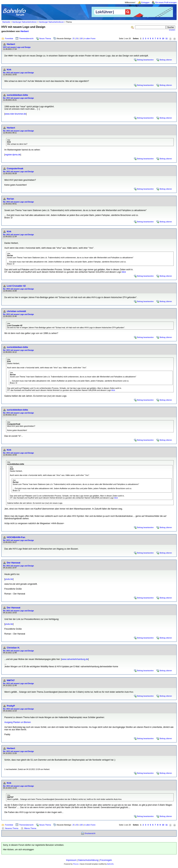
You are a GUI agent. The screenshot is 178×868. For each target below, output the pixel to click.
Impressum (71, 860)
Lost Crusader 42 (16, 286)
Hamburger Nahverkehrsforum (51, 22)
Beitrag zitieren (166, 60)
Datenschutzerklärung (88, 860)
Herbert (25, 31)
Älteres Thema (30, 828)
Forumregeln (106, 860)
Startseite (6, 22)
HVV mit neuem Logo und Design (17, 47)
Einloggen (145, 2)
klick (124, 272)
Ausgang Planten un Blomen (18, 722)
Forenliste (9, 38)
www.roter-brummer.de (15, 114)
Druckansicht (90, 833)
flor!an (10, 199)
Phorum (76, 864)
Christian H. (13, 648)
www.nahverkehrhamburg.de (75, 659)
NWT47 (11, 680)
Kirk (9, 70)
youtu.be (9, 579)
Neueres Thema (12, 828)
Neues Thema (45, 38)
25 (74, 38)
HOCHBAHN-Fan (16, 537)
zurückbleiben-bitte (17, 95)
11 (167, 38)
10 (163, 38)
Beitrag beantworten (145, 60)
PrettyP (11, 706)
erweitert (172, 30)
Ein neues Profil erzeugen (166, 2)
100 (81, 38)
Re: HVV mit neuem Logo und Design (19, 73)
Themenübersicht (26, 38)
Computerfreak (15, 168)
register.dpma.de (13, 155)
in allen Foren (90, 38)
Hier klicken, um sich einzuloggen (18, 850)
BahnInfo (110, 864)
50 (77, 38)
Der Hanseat (14, 563)
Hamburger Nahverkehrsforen (24, 22)
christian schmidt (16, 311)
